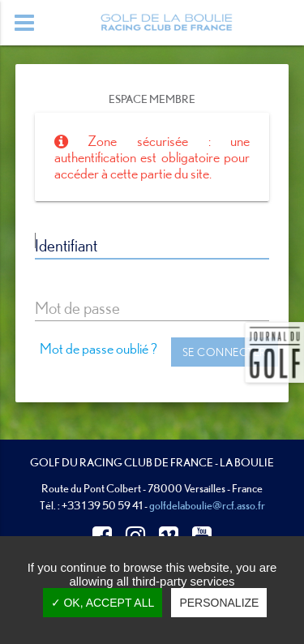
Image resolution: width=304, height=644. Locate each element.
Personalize (219, 603)
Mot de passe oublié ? (98, 348)
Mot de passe (77, 307)
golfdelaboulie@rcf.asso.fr (207, 505)
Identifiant (66, 245)
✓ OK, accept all (103, 603)
